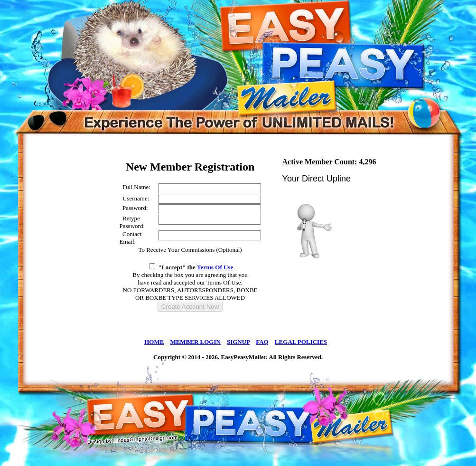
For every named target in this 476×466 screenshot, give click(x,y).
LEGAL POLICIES (301, 342)
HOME (154, 342)
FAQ (262, 342)
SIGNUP (238, 342)
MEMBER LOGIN (195, 342)
